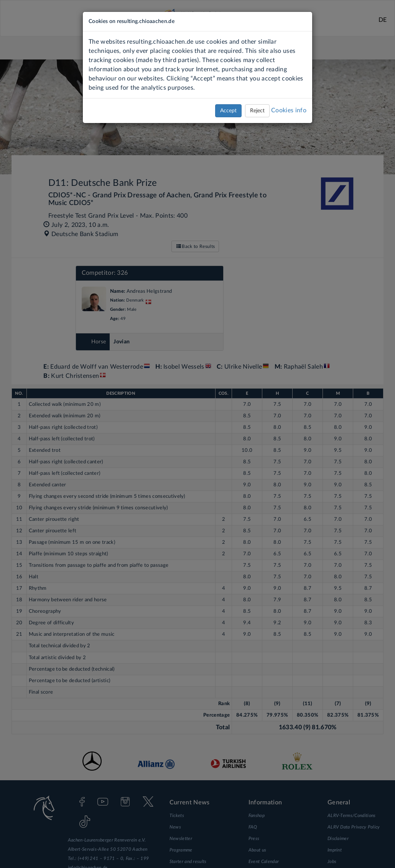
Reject (257, 111)
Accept (228, 111)
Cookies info (289, 110)
